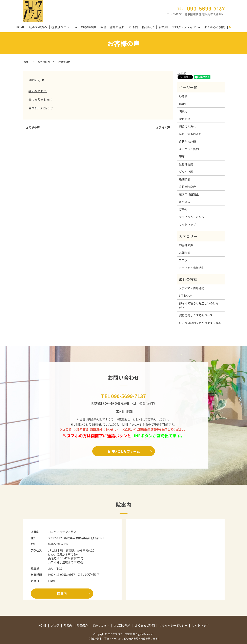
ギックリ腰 (186, 172)
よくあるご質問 (215, 27)
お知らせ (185, 253)
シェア (182, 73)
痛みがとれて (38, 91)
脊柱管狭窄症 (187, 187)
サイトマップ (187, 224)
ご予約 (133, 27)
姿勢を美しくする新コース (196, 315)
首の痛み (185, 202)
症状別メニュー (62, 27)
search (232, 27)
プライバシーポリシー (193, 217)
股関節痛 (185, 179)
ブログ (183, 260)
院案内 (163, 27)
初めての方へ (38, 27)
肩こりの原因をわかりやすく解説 (200, 323)
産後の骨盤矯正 (189, 194)
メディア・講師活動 (192, 268)
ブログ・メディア (184, 27)
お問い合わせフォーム (124, 451)
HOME (20, 27)
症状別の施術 (187, 142)
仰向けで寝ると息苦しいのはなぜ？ (199, 305)
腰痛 (182, 156)
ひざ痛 (183, 96)
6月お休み (185, 296)
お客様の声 (89, 27)
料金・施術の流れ (112, 27)
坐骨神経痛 (186, 164)
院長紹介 (148, 27)
